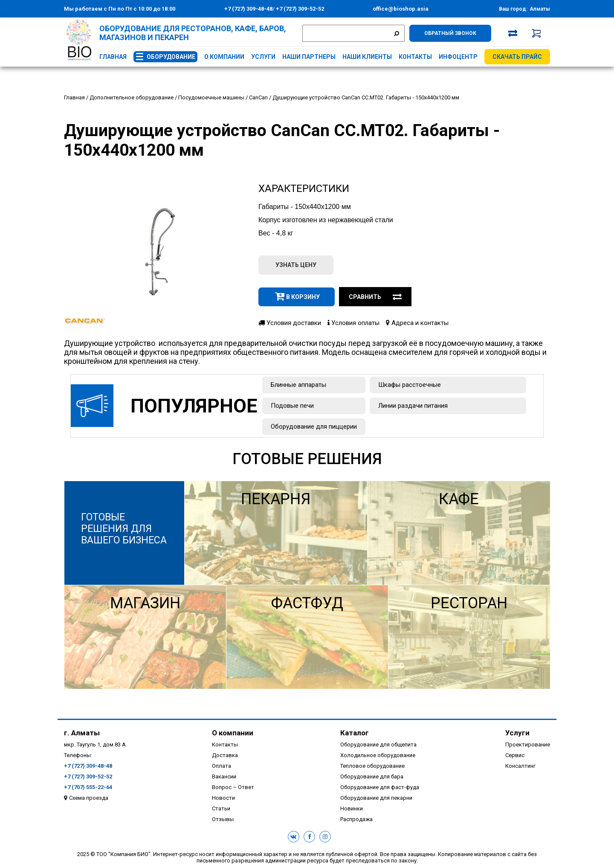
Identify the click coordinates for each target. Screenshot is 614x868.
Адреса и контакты (417, 323)
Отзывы (223, 819)
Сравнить (375, 297)
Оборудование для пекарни (376, 798)
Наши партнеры (309, 57)
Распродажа (356, 819)
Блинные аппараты (298, 385)
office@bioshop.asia (401, 9)
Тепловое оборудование (372, 766)
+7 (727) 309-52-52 (299, 9)
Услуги (263, 57)
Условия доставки (290, 323)
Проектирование (528, 745)
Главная (113, 57)
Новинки (352, 808)
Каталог (355, 733)
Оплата (222, 766)
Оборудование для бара (372, 777)
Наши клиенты (367, 57)
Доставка (225, 755)
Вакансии (224, 777)
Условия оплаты (353, 323)
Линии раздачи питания (413, 406)
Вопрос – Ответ (233, 787)
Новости (223, 798)
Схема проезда (89, 798)
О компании (224, 57)
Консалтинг (520, 766)
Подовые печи (292, 406)
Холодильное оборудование (378, 755)
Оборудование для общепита (378, 745)
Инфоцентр (458, 57)
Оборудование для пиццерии (314, 427)
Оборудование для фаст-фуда (380, 787)
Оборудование (171, 57)
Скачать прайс (517, 57)
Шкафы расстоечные (410, 385)
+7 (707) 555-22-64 (88, 787)
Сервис (515, 755)
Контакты (415, 57)
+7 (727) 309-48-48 (248, 9)
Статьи (221, 808)
